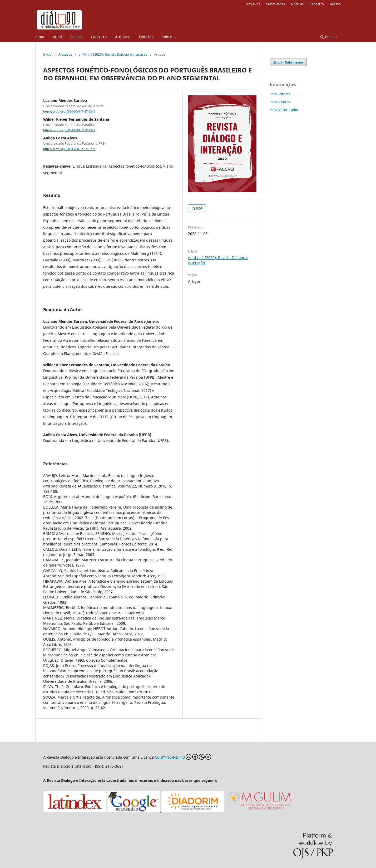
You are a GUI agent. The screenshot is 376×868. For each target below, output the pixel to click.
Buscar (329, 37)
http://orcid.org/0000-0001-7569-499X (69, 130)
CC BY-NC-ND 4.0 (183, 757)
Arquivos (123, 37)
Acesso (76, 37)
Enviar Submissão (288, 62)
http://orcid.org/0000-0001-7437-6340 (69, 111)
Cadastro (99, 37)
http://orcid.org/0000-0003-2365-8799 (69, 149)
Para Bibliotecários (284, 110)
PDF (199, 208)
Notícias (146, 37)
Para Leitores (280, 94)
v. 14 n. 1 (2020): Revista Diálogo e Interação (113, 54)
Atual (57, 37)
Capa (40, 37)
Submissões (276, 4)
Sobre (167, 37)
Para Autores (280, 102)
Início (47, 54)
